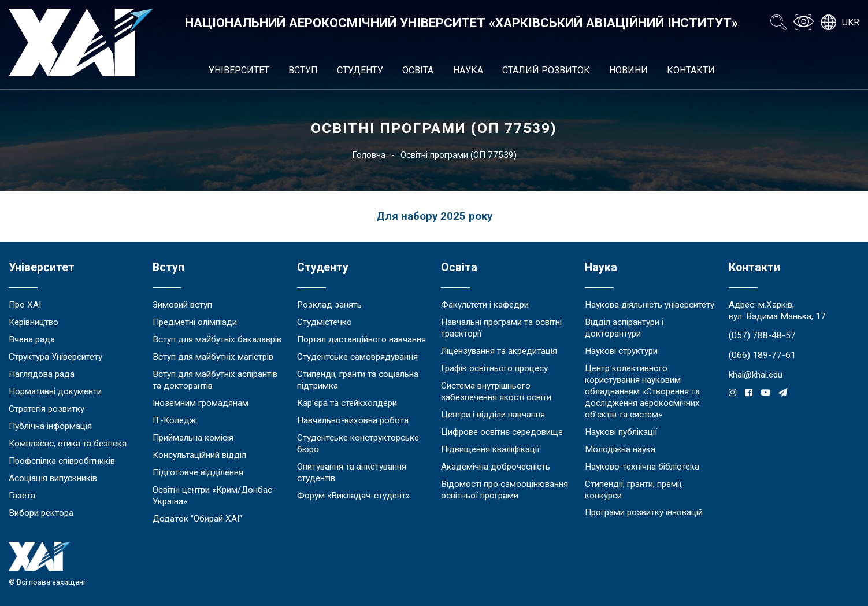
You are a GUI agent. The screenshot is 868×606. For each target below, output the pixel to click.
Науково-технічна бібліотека (642, 467)
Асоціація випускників (53, 478)
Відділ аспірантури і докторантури (624, 328)
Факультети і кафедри (485, 305)
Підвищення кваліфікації (490, 449)
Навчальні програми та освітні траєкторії (501, 328)
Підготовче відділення (198, 472)
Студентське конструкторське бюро (358, 444)
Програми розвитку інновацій (644, 512)
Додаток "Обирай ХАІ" (197, 519)
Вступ (303, 70)
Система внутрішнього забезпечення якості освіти (496, 391)
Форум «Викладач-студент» (353, 496)
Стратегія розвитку (47, 409)
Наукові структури (621, 351)
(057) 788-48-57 (762, 335)
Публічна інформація (50, 426)
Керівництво (34, 322)
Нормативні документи (55, 391)
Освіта (418, 70)
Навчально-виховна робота (353, 420)
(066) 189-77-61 (762, 355)
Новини (628, 70)
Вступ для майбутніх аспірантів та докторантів (215, 380)
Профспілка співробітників (62, 461)
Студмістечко (324, 322)
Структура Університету (55, 357)
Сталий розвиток (546, 70)
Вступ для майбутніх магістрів (213, 357)
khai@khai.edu (756, 375)
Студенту (360, 70)
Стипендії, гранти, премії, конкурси (634, 490)
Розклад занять (329, 305)
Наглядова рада (42, 374)
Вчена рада (32, 339)
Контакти (691, 70)
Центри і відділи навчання (493, 415)
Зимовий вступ (182, 305)
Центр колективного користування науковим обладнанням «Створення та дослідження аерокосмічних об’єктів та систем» (642, 391)
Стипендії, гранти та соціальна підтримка (358, 380)
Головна (369, 155)
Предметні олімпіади (195, 322)
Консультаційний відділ (199, 455)
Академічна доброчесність (496, 467)
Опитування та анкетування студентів (352, 472)
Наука (468, 70)
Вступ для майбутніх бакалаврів (217, 339)
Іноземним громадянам (201, 403)
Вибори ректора (41, 513)
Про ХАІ (25, 305)
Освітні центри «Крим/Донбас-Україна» (214, 496)
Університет (239, 70)
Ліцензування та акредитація (499, 351)
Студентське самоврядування (357, 357)
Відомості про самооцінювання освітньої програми (505, 490)
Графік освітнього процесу (494, 368)
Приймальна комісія (193, 438)
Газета (22, 496)
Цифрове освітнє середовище (502, 432)
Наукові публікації (621, 432)
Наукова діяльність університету (650, 305)
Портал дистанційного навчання (361, 339)
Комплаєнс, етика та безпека (68, 444)
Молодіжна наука (620, 449)
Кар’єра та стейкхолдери (347, 403)
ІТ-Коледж (174, 420)
